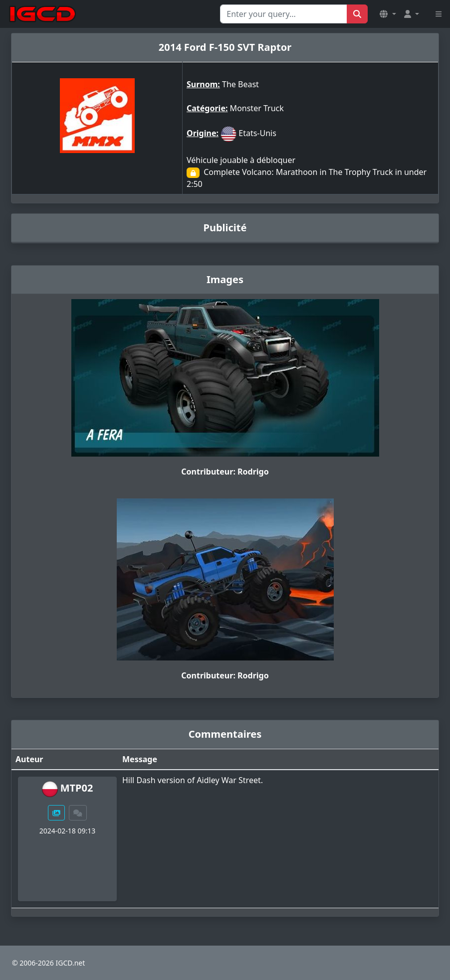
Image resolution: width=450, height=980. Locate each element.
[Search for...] (284, 14)
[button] (388, 14)
